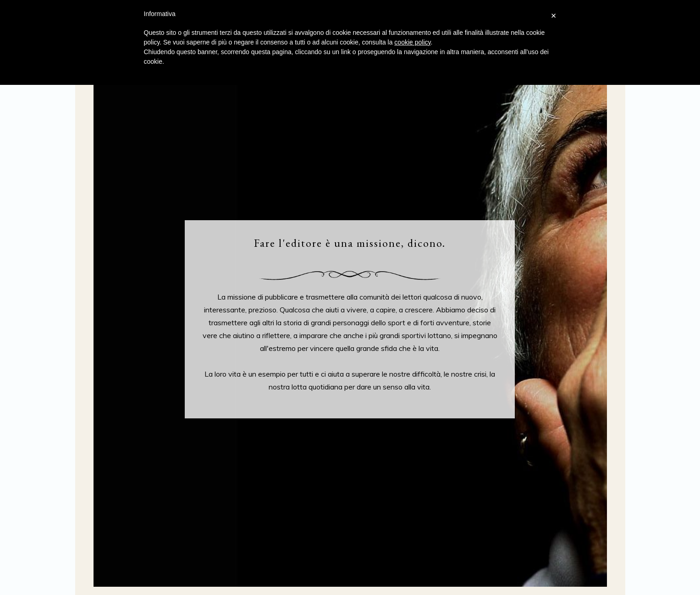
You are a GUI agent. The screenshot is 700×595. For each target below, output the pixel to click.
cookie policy (412, 42)
